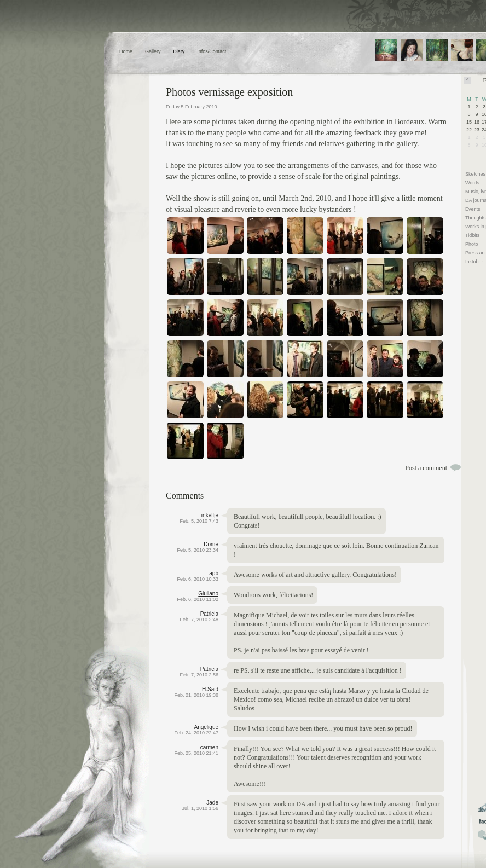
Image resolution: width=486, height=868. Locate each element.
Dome (211, 544)
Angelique (206, 727)
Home (126, 51)
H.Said (210, 689)
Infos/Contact (212, 51)
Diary (179, 51)
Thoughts (476, 218)
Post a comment (426, 468)
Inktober (474, 262)
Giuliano (208, 594)
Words (472, 183)
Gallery (153, 51)
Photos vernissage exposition (229, 92)
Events (473, 209)
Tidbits (472, 235)
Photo (472, 244)
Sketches (475, 174)
